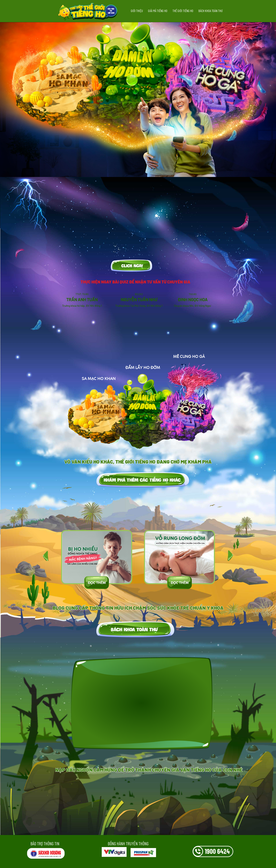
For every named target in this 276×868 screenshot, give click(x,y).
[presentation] (41, 549)
